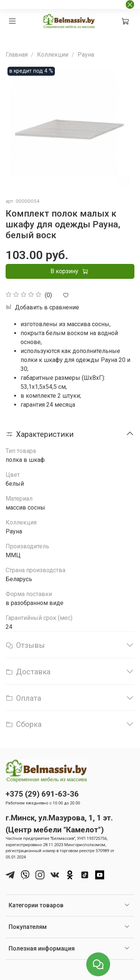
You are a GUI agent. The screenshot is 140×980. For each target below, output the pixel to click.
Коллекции (53, 55)
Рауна (86, 55)
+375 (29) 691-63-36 (42, 794)
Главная (17, 55)
